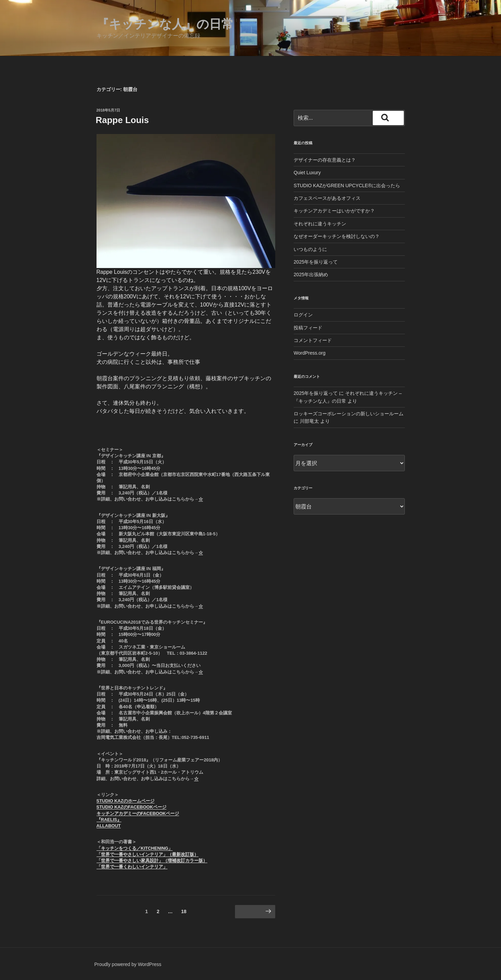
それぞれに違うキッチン (320, 224)
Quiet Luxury (307, 173)
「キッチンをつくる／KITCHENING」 (135, 848)
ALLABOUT (109, 826)
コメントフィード (313, 340)
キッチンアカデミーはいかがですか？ (334, 211)
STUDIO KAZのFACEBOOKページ (131, 807)
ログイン (303, 315)
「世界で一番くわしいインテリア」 (132, 867)
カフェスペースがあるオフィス (327, 198)
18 (184, 913)
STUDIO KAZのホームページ (126, 801)
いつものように (310, 249)
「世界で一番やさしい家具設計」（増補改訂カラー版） (152, 860)
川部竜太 (309, 421)
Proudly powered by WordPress (128, 964)
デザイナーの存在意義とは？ (325, 160)
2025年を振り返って (316, 262)
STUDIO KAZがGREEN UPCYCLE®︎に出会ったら (347, 185)
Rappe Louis (122, 120)
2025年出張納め (311, 274)
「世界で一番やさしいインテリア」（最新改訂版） (148, 854)
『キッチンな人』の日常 (165, 24)
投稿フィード (308, 328)
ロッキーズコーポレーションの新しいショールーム (349, 414)
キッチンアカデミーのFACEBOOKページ (138, 813)
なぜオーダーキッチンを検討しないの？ (337, 236)
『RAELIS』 (109, 820)
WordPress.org (310, 353)
